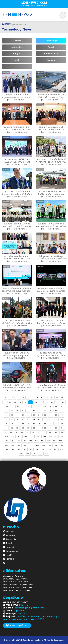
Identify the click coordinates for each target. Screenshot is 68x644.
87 (39, 428)
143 (22, 454)
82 (12, 428)
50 (18, 415)
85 (28, 428)
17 (20, 402)
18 (25, 402)
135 (19, 449)
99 (44, 432)
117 (31, 441)
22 (47, 402)
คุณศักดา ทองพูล (16, 602)
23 (52, 402)
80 (62, 424)
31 (34, 406)
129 (44, 445)
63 (28, 419)
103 (6, 436)
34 (50, 406)
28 (18, 406)
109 (44, 436)
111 (56, 436)
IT (17, 66)
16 (15, 402)
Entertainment (51, 54)
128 (37, 445)
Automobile (17, 47)
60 (12, 419)
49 (12, 415)
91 (62, 428)
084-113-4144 (27, 605)
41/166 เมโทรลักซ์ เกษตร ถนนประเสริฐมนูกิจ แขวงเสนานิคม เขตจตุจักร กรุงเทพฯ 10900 (31, 618)
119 (42, 441)
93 (11, 432)
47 (61, 411)
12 (57, 398)
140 (49, 449)
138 (37, 449)
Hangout (17, 54)
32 (40, 406)
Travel (51, 47)
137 (31, 449)
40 (23, 411)
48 (6, 415)
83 (17, 428)
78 (50, 424)
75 (34, 424)
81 (6, 428)
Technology (51, 41)
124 (13, 445)
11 (52, 398)
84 (23, 428)
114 (13, 441)
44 (45, 411)
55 (45, 415)
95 (22, 432)
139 (43, 449)
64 (34, 419)
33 (45, 406)
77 (45, 424)
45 (50, 411)
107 (32, 436)
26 (7, 406)
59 (6, 419)
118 (36, 441)
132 (62, 445)
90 (56, 428)
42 (34, 411)
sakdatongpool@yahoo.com (29, 608)
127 (31, 445)
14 (5, 402)
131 (56, 445)
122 (60, 441)
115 (19, 441)
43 (39, 411)
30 (29, 406)
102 (62, 432)
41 (28, 411)
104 (13, 436)
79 (56, 424)
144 (28, 454)
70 (6, 424)
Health (17, 60)
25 (63, 402)
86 (34, 428)
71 (12, 424)
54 (39, 415)
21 (41, 402)
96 (27, 432)
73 (23, 424)
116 (25, 441)
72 (17, 424)
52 (28, 415)
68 (56, 419)
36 (61, 406)
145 (34, 454)
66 (45, 419)
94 (16, 432)
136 (25, 449)
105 (19, 436)
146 (40, 454)
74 (28, 424)
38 (12, 411)
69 (62, 419)
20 (36, 402)
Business (17, 41)
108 (38, 436)
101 (56, 432)
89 (51, 428)
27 (12, 406)
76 (39, 424)
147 (46, 454)
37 (6, 411)
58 (62, 415)
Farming (51, 60)
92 (5, 432)
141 (55, 449)
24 (58, 402)
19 (30, 402)
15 (10, 402)
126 (25, 445)
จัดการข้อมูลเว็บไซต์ (17, 625)
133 (7, 449)
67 (50, 419)
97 (33, 432)
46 (56, 411)
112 (62, 436)
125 (19, 445)
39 (17, 411)
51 (23, 415)
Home (6, 24)
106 (25, 436)
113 (7, 441)
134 (13, 449)
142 (61, 449)
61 (17, 419)
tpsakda (20, 611)
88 (45, 428)
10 (47, 398)
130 (50, 445)
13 (62, 398)
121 (54, 441)
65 (39, 419)
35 (56, 406)
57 (56, 415)
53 (34, 415)
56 (50, 415)
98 (38, 432)
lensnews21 (23, 614)
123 (6, 445)
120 (48, 441)
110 (50, 436)
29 (24, 406)
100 (50, 432)
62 (23, 419)
